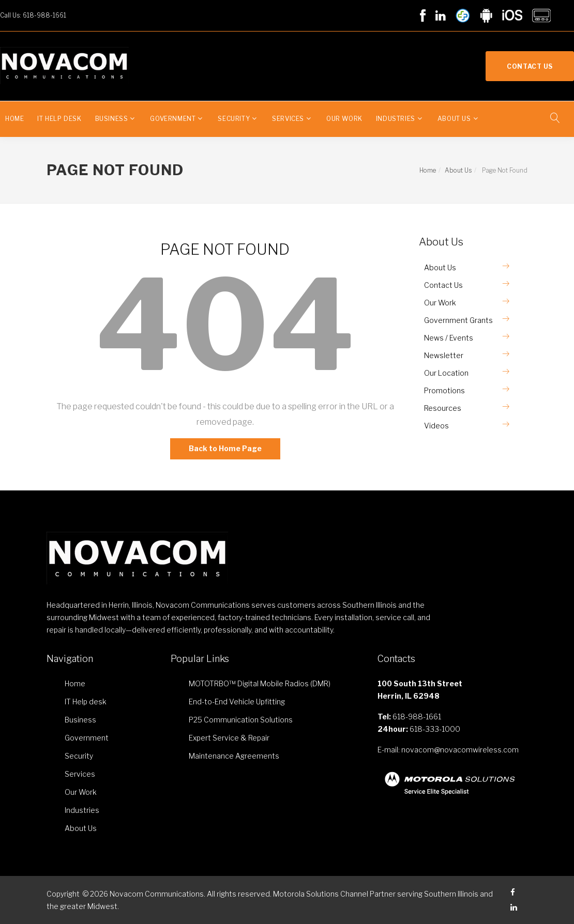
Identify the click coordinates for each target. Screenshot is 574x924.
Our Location (446, 373)
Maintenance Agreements (234, 756)
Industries (396, 119)
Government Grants (458, 320)
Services (288, 119)
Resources (443, 408)
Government (173, 119)
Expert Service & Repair (229, 738)
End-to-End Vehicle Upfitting (237, 702)
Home (14, 119)
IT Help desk (59, 119)
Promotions (444, 390)
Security (234, 119)
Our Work (344, 119)
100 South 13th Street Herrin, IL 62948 (420, 690)
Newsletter (444, 355)
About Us (454, 119)
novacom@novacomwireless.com (460, 750)
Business (112, 119)
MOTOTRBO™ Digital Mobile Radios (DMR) (260, 683)
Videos (436, 426)
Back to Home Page (225, 448)
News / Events (449, 338)
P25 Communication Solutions (241, 720)
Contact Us (530, 66)
